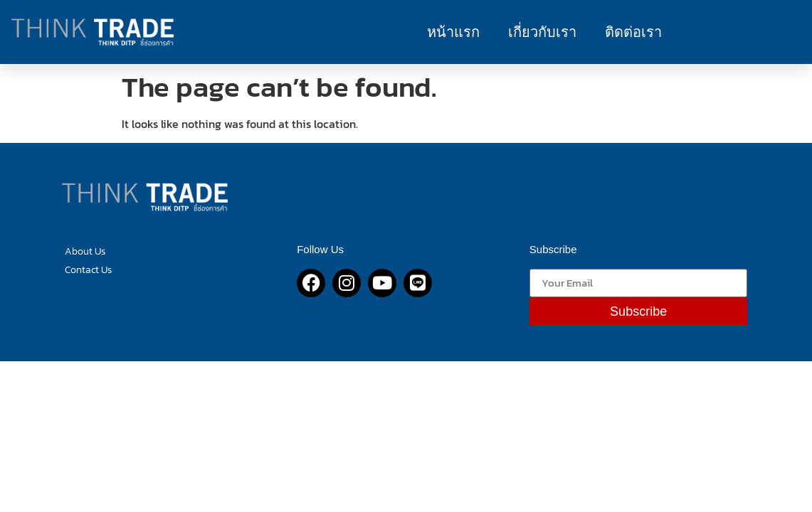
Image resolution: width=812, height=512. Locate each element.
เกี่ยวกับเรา (542, 32)
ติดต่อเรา (633, 32)
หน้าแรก (453, 32)
